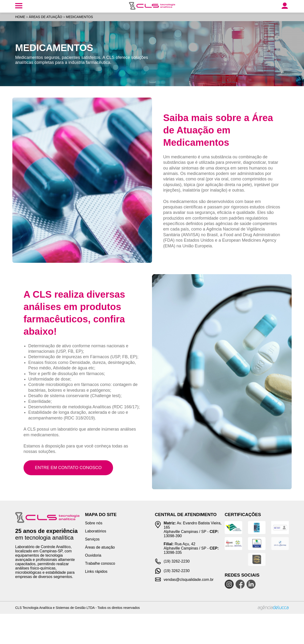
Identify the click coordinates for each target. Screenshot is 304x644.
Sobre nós (94, 523)
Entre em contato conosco (68, 468)
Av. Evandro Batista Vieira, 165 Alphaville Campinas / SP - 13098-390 (193, 529)
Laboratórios (96, 531)
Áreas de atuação (45, 17)
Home (20, 17)
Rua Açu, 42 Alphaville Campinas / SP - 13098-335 (191, 548)
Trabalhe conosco (100, 563)
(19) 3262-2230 (177, 561)
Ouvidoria (93, 555)
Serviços (92, 539)
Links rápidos (96, 571)
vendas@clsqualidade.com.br (189, 580)
